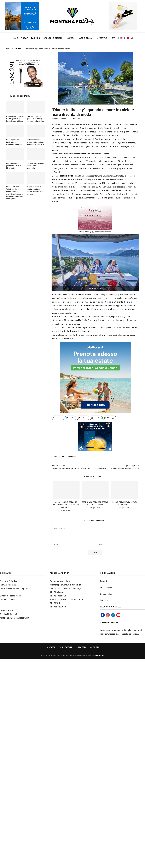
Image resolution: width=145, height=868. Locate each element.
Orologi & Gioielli (53, 38)
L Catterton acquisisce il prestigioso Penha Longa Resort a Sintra (15, 119)
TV (113, 38)
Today (25, 38)
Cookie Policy (106, 594)
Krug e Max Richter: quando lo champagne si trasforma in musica (35, 119)
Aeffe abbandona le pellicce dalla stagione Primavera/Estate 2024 (35, 142)
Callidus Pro (100, 655)
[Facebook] (119, 38)
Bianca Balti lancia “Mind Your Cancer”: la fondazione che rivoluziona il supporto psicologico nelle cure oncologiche (15, 193)
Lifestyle (102, 38)
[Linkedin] (125, 38)
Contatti (104, 581)
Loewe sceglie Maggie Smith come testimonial (35, 166)
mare (63, 457)
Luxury (71, 38)
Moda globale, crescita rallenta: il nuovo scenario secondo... (66, 505)
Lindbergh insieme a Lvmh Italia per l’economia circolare (14, 142)
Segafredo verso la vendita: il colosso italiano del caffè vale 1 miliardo (35, 190)
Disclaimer (105, 600)
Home (15, 38)
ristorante (72, 457)
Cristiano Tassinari (60, 119)
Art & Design (86, 38)
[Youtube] (128, 38)
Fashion (36, 38)
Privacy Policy (106, 587)
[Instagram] (122, 38)
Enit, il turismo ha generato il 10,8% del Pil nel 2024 (14, 166)
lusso (55, 457)
